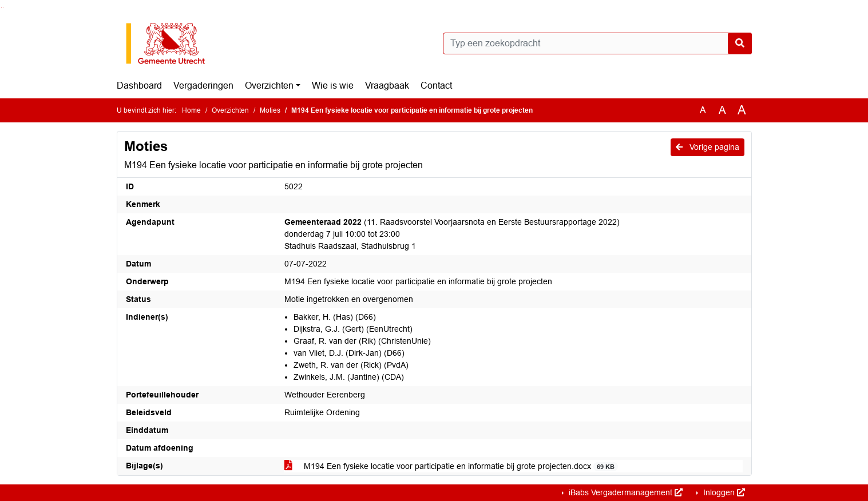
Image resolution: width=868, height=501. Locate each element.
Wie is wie (333, 86)
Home (191, 110)
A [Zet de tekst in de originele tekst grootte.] (703, 110)
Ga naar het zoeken (1, 7)
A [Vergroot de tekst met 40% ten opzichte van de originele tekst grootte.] (742, 110)
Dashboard (139, 86)
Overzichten (269, 86)
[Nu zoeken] (740, 43)
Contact (436, 86)
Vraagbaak (387, 86)
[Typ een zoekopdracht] (597, 43)
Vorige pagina (708, 147)
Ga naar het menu (3, 7)
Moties (270, 110)
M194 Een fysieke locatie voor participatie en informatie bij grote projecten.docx (451, 466)
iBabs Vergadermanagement (625, 492)
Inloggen (723, 492)
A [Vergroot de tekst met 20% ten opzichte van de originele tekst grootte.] (722, 110)
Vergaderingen (203, 86)
